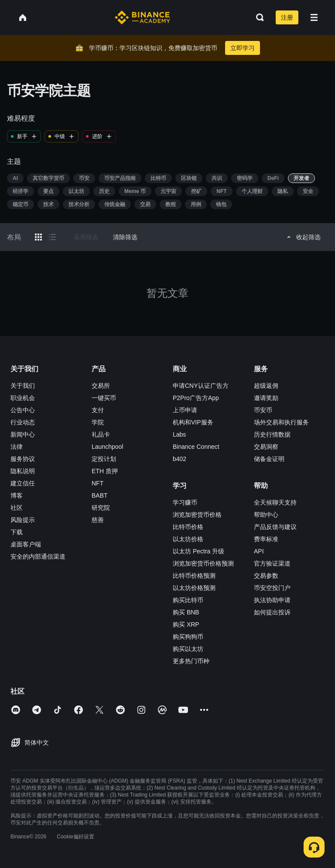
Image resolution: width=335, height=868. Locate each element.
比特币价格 (188, 527)
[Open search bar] (257, 17)
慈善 (98, 520)
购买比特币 (188, 600)
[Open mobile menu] (314, 17)
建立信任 (23, 483)
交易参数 (266, 576)
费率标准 (266, 539)
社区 (17, 508)
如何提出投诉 (272, 612)
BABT (100, 495)
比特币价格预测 (194, 576)
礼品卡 (101, 434)
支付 (98, 410)
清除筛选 (125, 237)
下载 (17, 532)
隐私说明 (23, 471)
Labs (179, 434)
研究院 (101, 508)
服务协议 (23, 459)
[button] (314, 17)
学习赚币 (185, 502)
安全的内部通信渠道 (38, 556)
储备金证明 (269, 459)
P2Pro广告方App (196, 398)
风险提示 (23, 520)
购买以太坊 (188, 649)
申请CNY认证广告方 (201, 386)
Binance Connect (196, 447)
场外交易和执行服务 (281, 422)
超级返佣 (266, 386)
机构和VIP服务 (193, 422)
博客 (17, 495)
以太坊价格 (188, 539)
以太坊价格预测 (194, 588)
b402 (179, 459)
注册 (287, 17)
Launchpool (107, 447)
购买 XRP (186, 624)
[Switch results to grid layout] (38, 237)
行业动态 (23, 422)
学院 (98, 422)
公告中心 (23, 410)
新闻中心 (23, 434)
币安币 (263, 410)
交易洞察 (266, 447)
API (259, 551)
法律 (17, 447)
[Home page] (142, 17)
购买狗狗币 (188, 637)
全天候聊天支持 (275, 502)
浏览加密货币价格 (197, 515)
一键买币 (104, 398)
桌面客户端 (26, 544)
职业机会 (23, 398)
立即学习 (243, 48)
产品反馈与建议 (275, 527)
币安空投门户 (272, 588)
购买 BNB (186, 612)
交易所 (101, 386)
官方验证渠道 (272, 563)
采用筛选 (86, 237)
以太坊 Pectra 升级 (198, 551)
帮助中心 (266, 515)
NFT (97, 483)
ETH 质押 (105, 471)
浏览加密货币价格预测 (203, 563)
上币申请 (185, 410)
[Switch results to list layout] (52, 237)
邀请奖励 (266, 398)
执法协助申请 (272, 600)
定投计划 (104, 459)
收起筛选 (303, 237)
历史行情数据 (272, 434)
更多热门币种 (191, 661)
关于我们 (23, 386)
